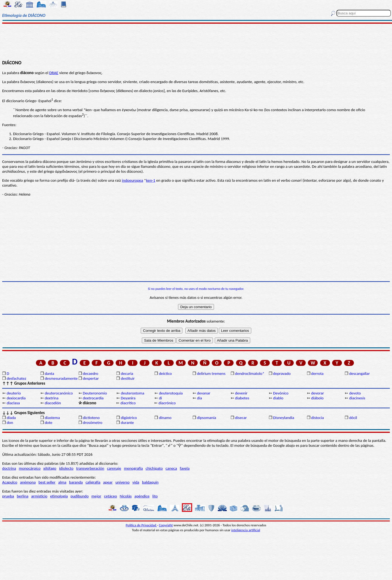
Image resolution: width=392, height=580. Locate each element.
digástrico (129, 418)
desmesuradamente (61, 378)
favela (185, 468)
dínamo (165, 418)
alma (62, 482)
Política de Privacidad (141, 525)
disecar (241, 418)
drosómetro (93, 423)
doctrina (9, 468)
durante (127, 423)
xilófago (50, 468)
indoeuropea (133, 180)
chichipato (154, 468)
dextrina (51, 398)
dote (48, 423)
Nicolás (126, 496)
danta (49, 373)
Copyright (166, 525)
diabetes (242, 398)
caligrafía (93, 482)
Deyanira (128, 398)
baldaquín (150, 482)
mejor (96, 496)
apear (108, 482)
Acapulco (10, 482)
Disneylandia (284, 418)
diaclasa (13, 403)
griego (49, 171)
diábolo (317, 398)
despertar (91, 378)
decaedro (91, 373)
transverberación (90, 468)
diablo (278, 398)
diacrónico (167, 403)
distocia (318, 418)
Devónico (281, 393)
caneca (171, 468)
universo (122, 482)
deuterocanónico (59, 393)
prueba (8, 496)
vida (136, 482)
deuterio (14, 393)
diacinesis (357, 398)
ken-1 (151, 180)
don (10, 423)
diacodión (53, 403)
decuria (127, 373)
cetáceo (110, 496)
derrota (317, 373)
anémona (28, 482)
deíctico (166, 373)
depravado (282, 373)
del (40, 171)
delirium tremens (211, 373)
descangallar (360, 373)
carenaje (114, 468)
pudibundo (80, 496)
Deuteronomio (95, 393)
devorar (318, 393)
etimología (59, 496)
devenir (241, 393)
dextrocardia (93, 398)
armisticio (39, 496)
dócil (353, 418)
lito (155, 496)
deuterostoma (133, 393)
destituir (128, 378)
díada (11, 418)
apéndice (142, 496)
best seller (47, 482)
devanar (203, 393)
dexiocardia (16, 398)
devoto (355, 393)
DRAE (54, 73)
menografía (133, 468)
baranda (76, 482)
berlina (23, 496)
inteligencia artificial (246, 530)
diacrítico (128, 403)
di (160, 398)
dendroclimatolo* (250, 373)
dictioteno (91, 418)
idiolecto (66, 468)
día (199, 398)
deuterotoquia (171, 393)
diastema (52, 418)
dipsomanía (206, 418)
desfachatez (16, 378)
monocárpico (30, 468)
